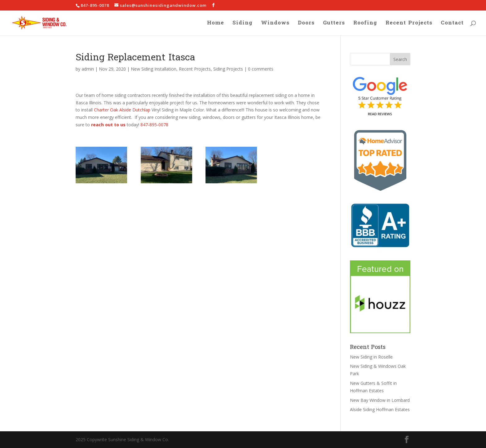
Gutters (334, 24)
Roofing (365, 24)
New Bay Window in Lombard (380, 400)
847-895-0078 (154, 125)
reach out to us (108, 125)
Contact (452, 24)
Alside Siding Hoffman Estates (380, 409)
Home (216, 24)
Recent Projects (409, 24)
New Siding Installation (154, 69)
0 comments (261, 69)
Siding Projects (228, 69)
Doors (306, 24)
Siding (243, 24)
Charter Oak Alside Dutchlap (122, 110)
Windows (275, 24)
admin (88, 69)
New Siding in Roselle (371, 357)
